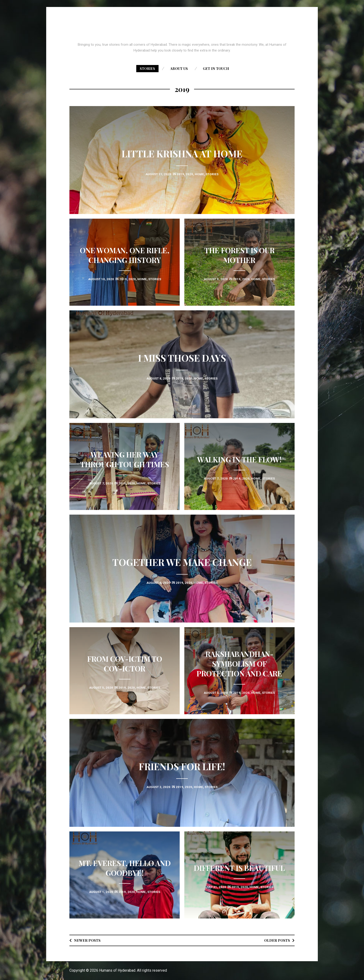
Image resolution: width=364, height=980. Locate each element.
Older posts (276, 940)
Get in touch (216, 68)
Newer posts (88, 940)
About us (179, 68)
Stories (147, 68)
